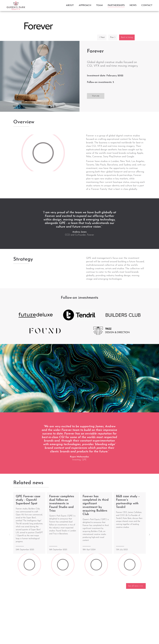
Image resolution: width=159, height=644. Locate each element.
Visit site (96, 96)
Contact (147, 5)
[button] (149, 535)
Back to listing (127, 37)
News (133, 5)
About (70, 5)
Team (99, 5)
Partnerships (116, 5)
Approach (85, 5)
